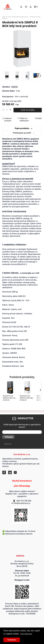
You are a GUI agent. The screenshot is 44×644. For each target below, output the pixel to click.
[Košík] (36, 7)
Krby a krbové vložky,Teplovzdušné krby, (15, 17)
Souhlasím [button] (12, 640)
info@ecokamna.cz (23, 503)
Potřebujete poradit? (22, 133)
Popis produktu (22, 128)
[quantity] (7, 110)
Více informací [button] (26, 634)
